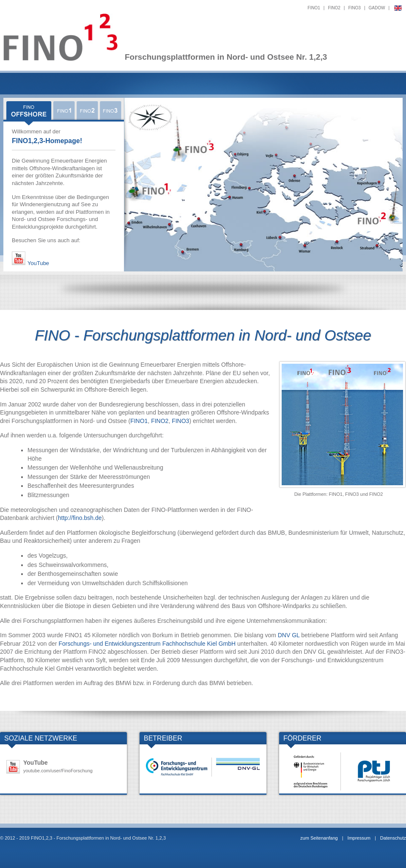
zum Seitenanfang (319, 838)
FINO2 (334, 8)
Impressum (359, 838)
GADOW (377, 8)
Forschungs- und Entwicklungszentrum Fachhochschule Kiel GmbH (147, 644)
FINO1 (314, 8)
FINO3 (354, 8)
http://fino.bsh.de (80, 518)
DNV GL (289, 635)
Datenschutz (393, 838)
